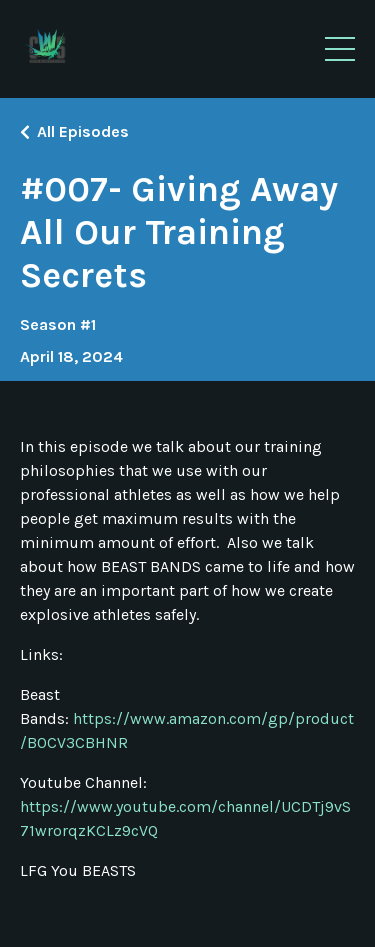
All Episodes (83, 131)
